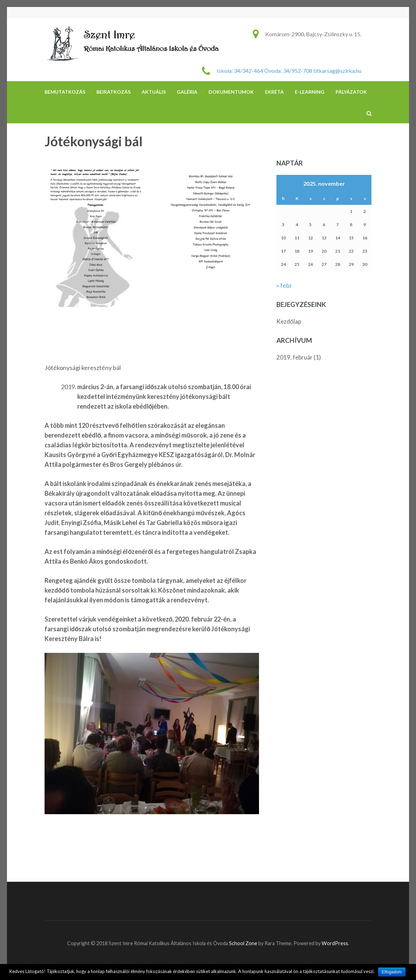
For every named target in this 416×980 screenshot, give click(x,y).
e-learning (310, 92)
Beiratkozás (113, 92)
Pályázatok (351, 92)
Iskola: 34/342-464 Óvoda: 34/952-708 (265, 71)
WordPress (335, 943)
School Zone (244, 943)
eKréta (274, 92)
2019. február (295, 357)
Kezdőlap (289, 321)
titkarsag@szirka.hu (337, 71)
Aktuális (154, 92)
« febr (284, 285)
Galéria (187, 92)
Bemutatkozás (65, 92)
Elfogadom (392, 972)
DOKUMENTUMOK (231, 92)
